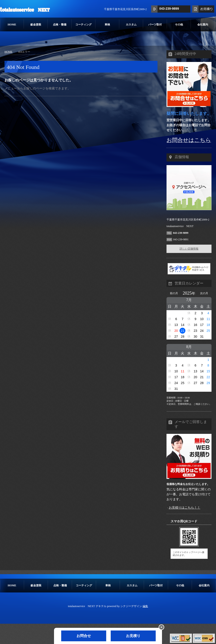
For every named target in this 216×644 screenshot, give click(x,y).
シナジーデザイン (131, 606)
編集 (145, 606)
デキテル (101, 606)
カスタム (131, 25)
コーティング (83, 25)
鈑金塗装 (36, 25)
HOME (12, 25)
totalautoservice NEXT (25, 9)
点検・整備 (60, 25)
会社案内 (203, 25)
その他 (179, 25)
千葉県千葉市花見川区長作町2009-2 (125, 9)
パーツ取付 (155, 25)
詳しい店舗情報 (189, 249)
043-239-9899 (169, 9)
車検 (107, 25)
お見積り (133, 636)
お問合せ (84, 636)
